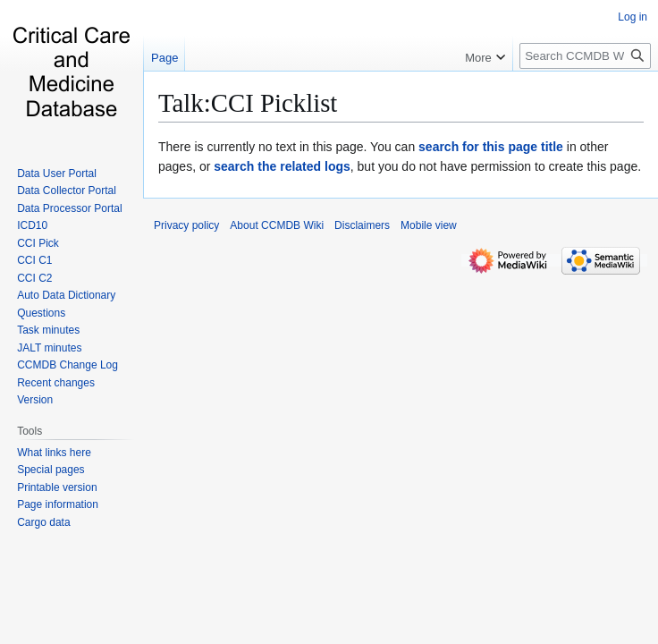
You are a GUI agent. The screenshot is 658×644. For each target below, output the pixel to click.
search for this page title (491, 147)
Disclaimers (362, 225)
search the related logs (282, 166)
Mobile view (429, 225)
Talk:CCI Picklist (248, 103)
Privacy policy (186, 225)
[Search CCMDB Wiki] (585, 56)
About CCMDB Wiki (277, 225)
